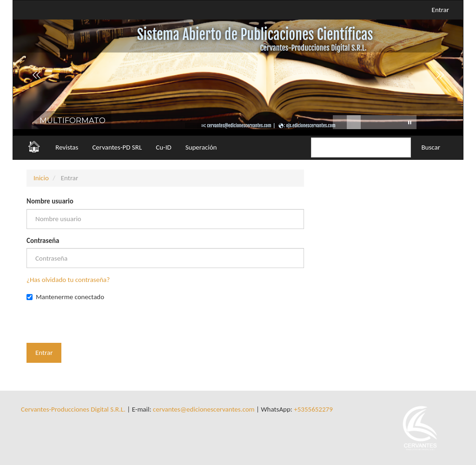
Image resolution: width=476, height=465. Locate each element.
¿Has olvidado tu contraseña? (68, 280)
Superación (201, 147)
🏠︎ (34, 147)
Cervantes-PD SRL (117, 147)
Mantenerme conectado (65, 297)
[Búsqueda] (361, 147)
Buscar (431, 147)
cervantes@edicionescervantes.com (204, 409)
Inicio (41, 178)
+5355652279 (313, 409)
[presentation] (97, 325)
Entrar (440, 10)
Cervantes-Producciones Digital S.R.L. (73, 409)
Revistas (67, 147)
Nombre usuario (50, 201)
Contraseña (43, 241)
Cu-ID (163, 147)
